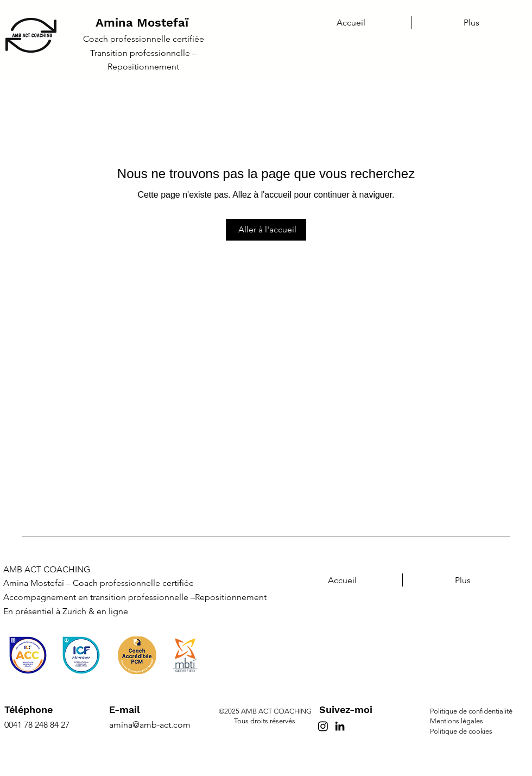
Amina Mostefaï (142, 23)
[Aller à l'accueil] (266, 230)
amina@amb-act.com (150, 725)
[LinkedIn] (340, 726)
